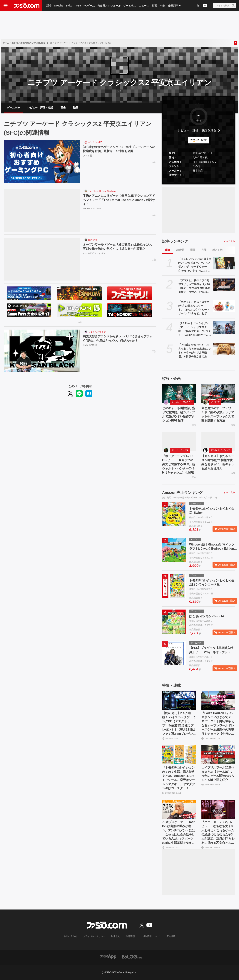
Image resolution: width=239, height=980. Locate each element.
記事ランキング (175, 241)
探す (204, 140)
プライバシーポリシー (94, 936)
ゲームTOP (13, 108)
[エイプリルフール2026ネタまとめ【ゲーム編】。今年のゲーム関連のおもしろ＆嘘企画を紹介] (218, 755)
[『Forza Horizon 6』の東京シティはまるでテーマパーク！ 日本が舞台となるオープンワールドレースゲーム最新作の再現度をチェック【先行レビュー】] (218, 700)
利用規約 (116, 936)
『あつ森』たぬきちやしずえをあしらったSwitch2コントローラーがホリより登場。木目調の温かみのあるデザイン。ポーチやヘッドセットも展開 (195, 351)
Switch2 (59, 6)
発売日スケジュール (109, 6)
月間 (204, 250)
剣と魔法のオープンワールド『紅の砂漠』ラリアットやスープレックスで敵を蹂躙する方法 (218, 414)
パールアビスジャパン (94, 253)
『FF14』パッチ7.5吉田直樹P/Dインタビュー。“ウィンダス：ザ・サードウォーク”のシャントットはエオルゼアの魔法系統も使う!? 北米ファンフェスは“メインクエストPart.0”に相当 (195, 265)
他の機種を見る (206, 162)
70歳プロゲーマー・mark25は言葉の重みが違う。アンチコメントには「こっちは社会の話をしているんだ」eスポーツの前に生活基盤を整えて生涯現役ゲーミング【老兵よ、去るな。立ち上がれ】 (178, 833)
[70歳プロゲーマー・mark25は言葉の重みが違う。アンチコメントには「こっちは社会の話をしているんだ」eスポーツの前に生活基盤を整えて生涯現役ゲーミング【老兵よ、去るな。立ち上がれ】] (179, 809)
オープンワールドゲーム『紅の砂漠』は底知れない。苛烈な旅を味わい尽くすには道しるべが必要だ (118, 247)
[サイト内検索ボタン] (225, 6)
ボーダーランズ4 (180, 450)
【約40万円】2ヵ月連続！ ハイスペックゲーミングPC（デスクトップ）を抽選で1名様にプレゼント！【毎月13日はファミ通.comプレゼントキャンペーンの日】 (179, 724)
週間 (193, 250)
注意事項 (130, 936)
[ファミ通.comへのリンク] (27, 6)
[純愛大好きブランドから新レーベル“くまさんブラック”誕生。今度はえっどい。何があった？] (42, 351)
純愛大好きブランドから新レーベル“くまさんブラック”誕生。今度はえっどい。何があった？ (118, 338)
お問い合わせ (70, 936)
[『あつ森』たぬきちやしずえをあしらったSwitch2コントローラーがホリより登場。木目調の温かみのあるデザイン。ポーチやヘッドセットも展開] (224, 349)
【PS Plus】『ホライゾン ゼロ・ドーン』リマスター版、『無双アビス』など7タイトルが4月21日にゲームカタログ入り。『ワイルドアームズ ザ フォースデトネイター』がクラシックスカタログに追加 (195, 329)
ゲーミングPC (95, 142)
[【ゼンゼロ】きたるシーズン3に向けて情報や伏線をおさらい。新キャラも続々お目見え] (218, 441)
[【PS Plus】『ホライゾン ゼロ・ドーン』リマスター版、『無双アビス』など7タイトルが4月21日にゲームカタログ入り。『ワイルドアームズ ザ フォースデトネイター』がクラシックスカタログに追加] (224, 328)
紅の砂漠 (93, 240)
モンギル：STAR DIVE (183, 402)
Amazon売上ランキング (182, 493)
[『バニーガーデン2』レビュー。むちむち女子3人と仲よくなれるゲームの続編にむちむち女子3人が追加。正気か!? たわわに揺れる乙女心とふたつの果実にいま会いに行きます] (218, 809)
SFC (195, 162)
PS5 (78, 6)
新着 (49, 6)
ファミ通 (87, 156)
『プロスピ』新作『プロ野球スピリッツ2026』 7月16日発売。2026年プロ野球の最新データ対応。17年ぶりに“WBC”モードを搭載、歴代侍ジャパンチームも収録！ (194, 286)
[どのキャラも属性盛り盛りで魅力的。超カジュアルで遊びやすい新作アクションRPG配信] (179, 393)
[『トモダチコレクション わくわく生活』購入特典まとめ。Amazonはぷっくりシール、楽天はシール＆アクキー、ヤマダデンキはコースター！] (179, 755)
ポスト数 (218, 250)
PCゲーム (89, 6)
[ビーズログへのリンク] (132, 956)
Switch (70, 6)
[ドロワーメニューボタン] (6, 6)
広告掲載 (171, 936)
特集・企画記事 (169, 6)
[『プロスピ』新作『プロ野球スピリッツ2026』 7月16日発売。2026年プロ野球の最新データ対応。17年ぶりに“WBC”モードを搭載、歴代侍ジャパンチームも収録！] (224, 285)
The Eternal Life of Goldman (102, 191)
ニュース (144, 6)
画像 (63, 108)
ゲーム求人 (130, 6)
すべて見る (229, 241)
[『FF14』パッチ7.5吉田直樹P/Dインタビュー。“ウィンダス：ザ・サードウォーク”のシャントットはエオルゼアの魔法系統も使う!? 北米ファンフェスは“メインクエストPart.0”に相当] (224, 263)
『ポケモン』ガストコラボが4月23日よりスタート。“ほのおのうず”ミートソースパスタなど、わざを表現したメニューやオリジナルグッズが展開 (194, 308)
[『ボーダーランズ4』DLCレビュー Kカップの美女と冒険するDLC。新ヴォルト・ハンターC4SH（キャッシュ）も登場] (179, 441)
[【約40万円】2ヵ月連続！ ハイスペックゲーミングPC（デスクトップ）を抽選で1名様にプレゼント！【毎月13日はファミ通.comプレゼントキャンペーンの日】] (179, 700)
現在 (168, 250)
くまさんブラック (97, 332)
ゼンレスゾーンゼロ (221, 450)
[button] (199, 180)
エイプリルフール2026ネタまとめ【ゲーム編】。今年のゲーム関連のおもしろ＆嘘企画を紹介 (218, 774)
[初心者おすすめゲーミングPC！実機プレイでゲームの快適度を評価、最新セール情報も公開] (42, 162)
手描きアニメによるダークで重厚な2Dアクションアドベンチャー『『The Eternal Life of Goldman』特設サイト (119, 200)
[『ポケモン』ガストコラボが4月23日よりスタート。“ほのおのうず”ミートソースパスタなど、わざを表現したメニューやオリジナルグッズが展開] (224, 306)
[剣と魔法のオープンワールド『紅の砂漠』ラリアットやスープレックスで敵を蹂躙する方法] (218, 393)
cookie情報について (151, 936)
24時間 (180, 250)
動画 (154, 6)
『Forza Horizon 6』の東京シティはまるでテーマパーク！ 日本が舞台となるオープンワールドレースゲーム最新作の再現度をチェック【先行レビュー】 (218, 724)
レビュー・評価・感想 (40, 108)
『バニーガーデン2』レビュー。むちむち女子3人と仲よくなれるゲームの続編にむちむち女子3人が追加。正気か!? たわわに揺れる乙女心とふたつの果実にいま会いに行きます (218, 833)
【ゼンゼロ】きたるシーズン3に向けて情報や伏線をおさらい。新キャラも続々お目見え (218, 462)
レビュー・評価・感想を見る (197, 130)
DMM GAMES (90, 345)
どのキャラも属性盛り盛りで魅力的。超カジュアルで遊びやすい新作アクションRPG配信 (178, 414)
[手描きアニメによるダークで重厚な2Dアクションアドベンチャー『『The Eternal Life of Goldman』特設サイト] (42, 210)
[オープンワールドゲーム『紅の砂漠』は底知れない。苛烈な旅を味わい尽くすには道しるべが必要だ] (42, 259)
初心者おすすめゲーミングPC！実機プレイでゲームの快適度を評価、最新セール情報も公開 (119, 149)
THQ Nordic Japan (92, 209)
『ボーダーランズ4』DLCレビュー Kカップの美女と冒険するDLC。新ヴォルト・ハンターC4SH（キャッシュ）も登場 (179, 464)
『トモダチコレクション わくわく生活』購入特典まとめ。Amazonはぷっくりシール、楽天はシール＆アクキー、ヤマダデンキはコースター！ (178, 778)
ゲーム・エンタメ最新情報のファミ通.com (24, 43)
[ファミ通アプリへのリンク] (108, 956)
